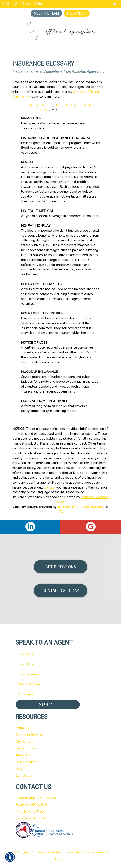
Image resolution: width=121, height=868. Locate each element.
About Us (23, 755)
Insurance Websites (27, 497)
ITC (60, 512)
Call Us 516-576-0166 (23, 4)
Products (22, 728)
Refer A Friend (27, 762)
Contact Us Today (61, 591)
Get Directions (61, 567)
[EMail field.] (60, 674)
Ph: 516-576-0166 (31, 811)
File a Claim (77, 13)
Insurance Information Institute (80, 507)
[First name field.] (60, 654)
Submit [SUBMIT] (48, 705)
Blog (19, 769)
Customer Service (29, 735)
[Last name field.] (60, 664)
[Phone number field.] (60, 684)
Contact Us (24, 776)
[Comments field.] (60, 694)
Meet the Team (46, 13)
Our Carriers (24, 742)
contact (50, 487)
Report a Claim (27, 748)
